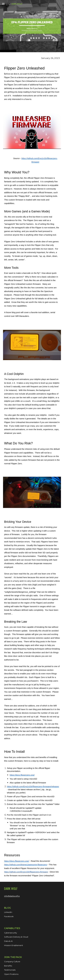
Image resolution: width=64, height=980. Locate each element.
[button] (3, 4)
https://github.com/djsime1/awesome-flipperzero (26, 865)
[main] (32, 81)
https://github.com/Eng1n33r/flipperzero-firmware (26, 872)
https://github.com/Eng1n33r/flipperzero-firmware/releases (33, 787)
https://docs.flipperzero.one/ (22, 775)
